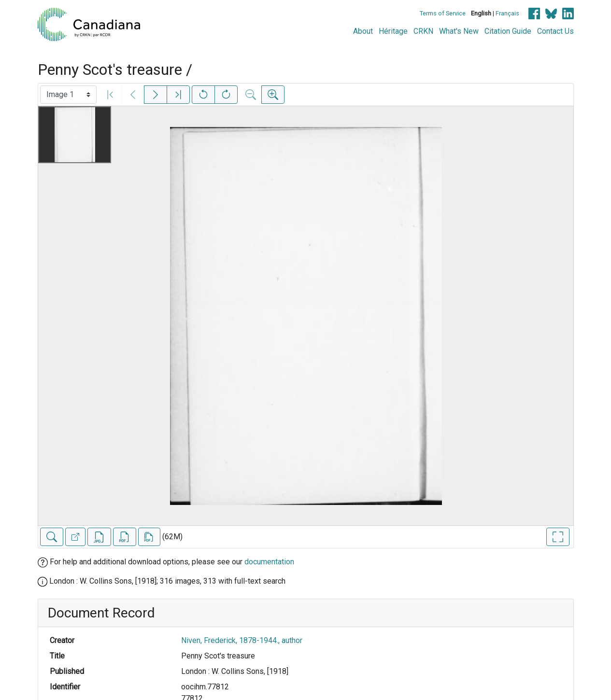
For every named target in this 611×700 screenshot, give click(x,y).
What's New (459, 31)
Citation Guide (508, 31)
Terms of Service (443, 13)
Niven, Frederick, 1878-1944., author (242, 640)
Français (507, 13)
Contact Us (555, 31)
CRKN (423, 31)
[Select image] (68, 95)
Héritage (393, 31)
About (363, 31)
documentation (269, 562)
